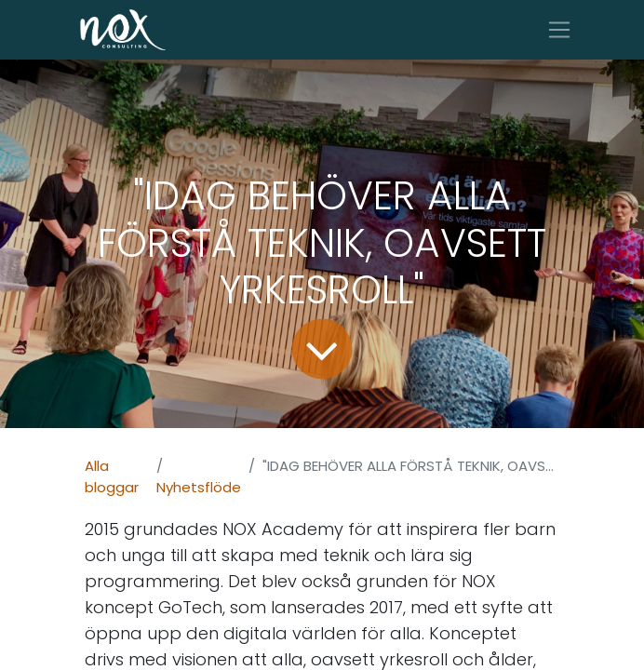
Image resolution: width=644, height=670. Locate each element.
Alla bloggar (112, 476)
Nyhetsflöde (199, 487)
